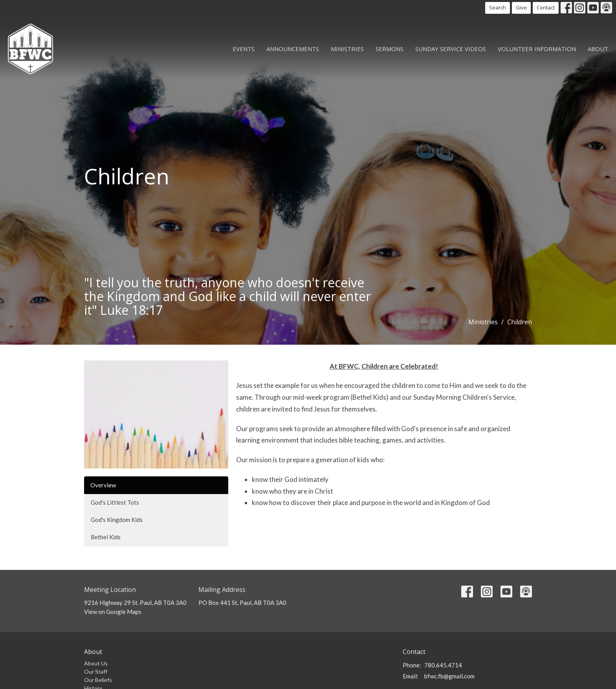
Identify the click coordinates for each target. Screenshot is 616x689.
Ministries (347, 49)
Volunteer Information (537, 49)
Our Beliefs (98, 680)
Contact (546, 7)
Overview (103, 485)
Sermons (390, 49)
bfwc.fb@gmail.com (449, 676)
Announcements (293, 49)
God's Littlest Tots (115, 502)
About (598, 49)
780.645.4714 (443, 665)
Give (521, 7)
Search (498, 7)
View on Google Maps (113, 612)
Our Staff (96, 672)
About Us (96, 663)
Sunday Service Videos (451, 49)
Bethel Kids (106, 537)
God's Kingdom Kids (117, 520)
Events (244, 49)
